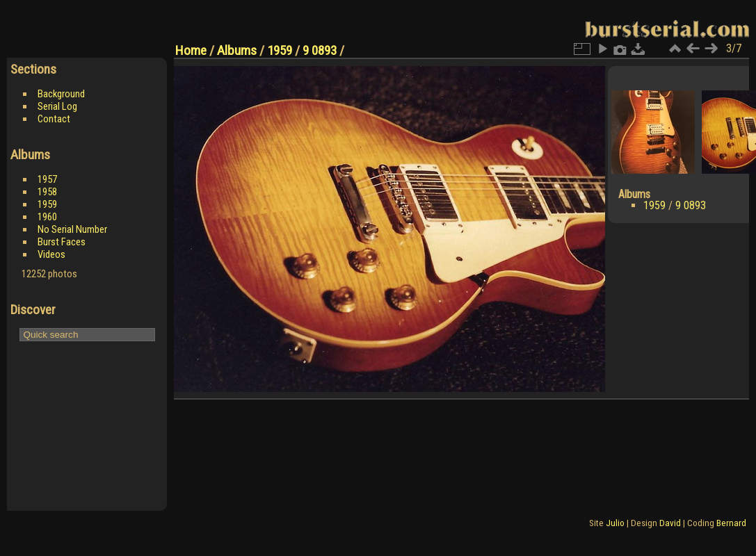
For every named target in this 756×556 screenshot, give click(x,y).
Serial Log (57, 106)
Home (191, 50)
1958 (47, 192)
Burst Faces (62, 242)
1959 (47, 204)
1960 (47, 217)
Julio (615, 523)
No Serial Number (72, 229)
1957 (47, 179)
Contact (54, 119)
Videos (51, 254)
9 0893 (320, 50)
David (670, 523)
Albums (237, 50)
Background (61, 94)
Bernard (731, 523)
